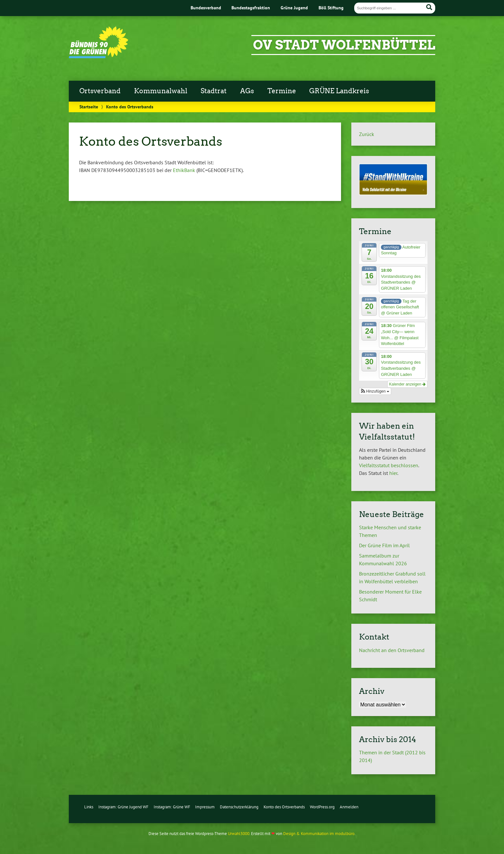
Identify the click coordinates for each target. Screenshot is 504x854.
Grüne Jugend (294, 8)
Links (89, 807)
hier (393, 473)
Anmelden (349, 807)
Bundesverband (206, 8)
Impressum (205, 807)
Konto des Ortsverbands (284, 807)
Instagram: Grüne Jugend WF (123, 807)
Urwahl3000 (239, 834)
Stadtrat (214, 91)
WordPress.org (322, 807)
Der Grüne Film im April (386, 545)
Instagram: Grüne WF (172, 807)
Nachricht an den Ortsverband (392, 650)
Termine (282, 91)
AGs (247, 91)
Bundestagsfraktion (251, 8)
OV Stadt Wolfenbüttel (344, 45)
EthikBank (184, 170)
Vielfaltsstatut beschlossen (389, 465)
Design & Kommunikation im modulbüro (319, 834)
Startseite (89, 107)
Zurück (367, 134)
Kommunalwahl (161, 91)
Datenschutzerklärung (239, 807)
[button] (375, 391)
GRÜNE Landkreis (339, 91)
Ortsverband (100, 91)
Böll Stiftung (331, 8)
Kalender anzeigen (407, 384)
